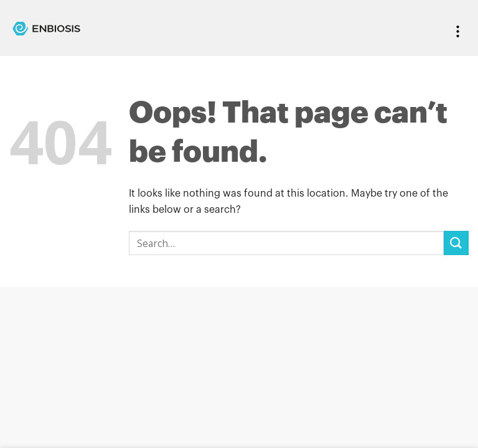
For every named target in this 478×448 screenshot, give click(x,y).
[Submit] (456, 243)
